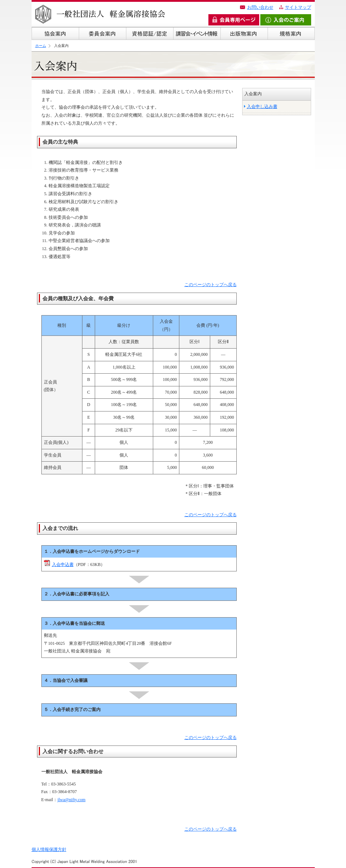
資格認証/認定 (150, 34)
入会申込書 (63, 564)
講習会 (197, 34)
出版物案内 (244, 34)
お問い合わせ (260, 7)
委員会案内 (102, 34)
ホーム (41, 46)
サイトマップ (298, 7)
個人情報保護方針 (49, 849)
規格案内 (291, 34)
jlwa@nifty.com (71, 800)
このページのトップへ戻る (211, 285)
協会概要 (55, 34)
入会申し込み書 (262, 107)
